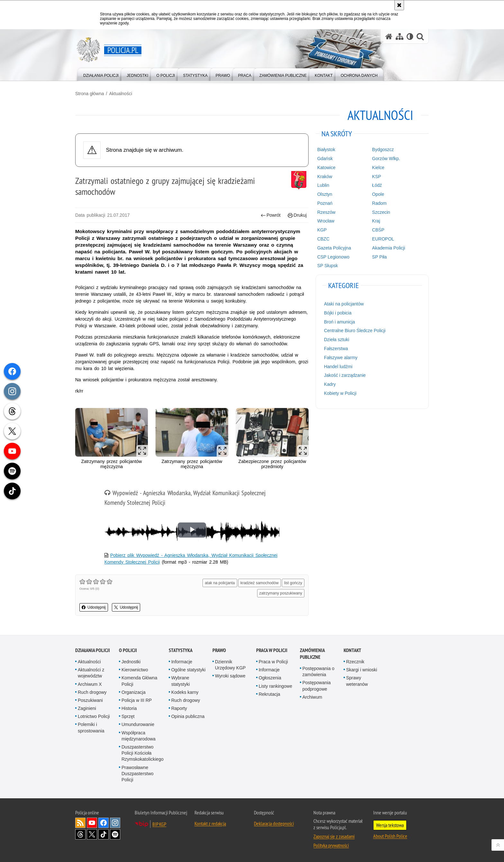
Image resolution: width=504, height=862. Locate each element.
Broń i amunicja (340, 322)
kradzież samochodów (260, 583)
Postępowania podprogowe (317, 686)
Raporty (179, 708)
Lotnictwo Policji (94, 716)
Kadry (330, 384)
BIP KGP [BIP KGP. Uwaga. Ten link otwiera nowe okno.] (159, 824)
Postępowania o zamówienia (319, 671)
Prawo (219, 650)
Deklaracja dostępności (274, 823)
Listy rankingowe (275, 686)
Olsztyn (325, 194)
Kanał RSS (80, 823)
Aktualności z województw (91, 673)
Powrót (271, 215)
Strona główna (90, 94)
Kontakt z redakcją (210, 823)
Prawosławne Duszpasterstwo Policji (138, 774)
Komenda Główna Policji (139, 681)
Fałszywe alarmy (341, 358)
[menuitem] (101, 74)
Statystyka (181, 650)
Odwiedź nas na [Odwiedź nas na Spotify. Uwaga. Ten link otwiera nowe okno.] (115, 834)
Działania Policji (93, 650)
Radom (379, 203)
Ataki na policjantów (344, 304)
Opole (378, 194)
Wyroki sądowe (230, 676)
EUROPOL (383, 239)
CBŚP (378, 230)
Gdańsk (325, 159)
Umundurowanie (138, 724)
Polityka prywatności (331, 845)
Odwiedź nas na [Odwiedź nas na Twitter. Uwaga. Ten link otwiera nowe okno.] (92, 834)
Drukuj (297, 215)
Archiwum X (90, 684)
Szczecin (381, 212)
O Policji (128, 650)
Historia (129, 708)
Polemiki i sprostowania (91, 727)
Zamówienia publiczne (312, 654)
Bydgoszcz (383, 150)
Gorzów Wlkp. (386, 159)
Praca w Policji (272, 650)
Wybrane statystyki (181, 681)
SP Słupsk (328, 266)
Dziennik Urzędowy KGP (230, 665)
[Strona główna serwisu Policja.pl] (389, 36)
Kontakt (352, 650)
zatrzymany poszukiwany (281, 593)
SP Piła (380, 257)
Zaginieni (87, 708)
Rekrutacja (270, 694)
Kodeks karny (185, 692)
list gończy (293, 583)
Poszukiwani (90, 700)
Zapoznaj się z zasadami (334, 836)
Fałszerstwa (336, 349)
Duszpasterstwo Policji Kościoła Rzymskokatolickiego (143, 753)
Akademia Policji (389, 248)
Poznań (325, 203)
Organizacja (134, 692)
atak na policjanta (220, 583)
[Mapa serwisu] (400, 36)
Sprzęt (128, 716)
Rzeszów (326, 212)
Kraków (325, 177)
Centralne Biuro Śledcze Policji (355, 331)
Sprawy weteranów (357, 681)
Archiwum (312, 697)
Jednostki (131, 662)
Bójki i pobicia (338, 313)
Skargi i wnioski (362, 670)
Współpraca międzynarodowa (139, 736)
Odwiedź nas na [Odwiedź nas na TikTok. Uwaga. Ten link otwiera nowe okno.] (104, 834)
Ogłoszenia (270, 678)
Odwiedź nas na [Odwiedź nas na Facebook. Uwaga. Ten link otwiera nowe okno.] (104, 823)
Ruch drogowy (92, 692)
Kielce (378, 168)
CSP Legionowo (333, 257)
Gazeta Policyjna (334, 248)
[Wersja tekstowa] (410, 36)
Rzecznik (355, 662)
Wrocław (326, 221)
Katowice (326, 168)
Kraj (376, 221)
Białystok (326, 150)
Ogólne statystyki (189, 670)
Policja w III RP (137, 700)
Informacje (182, 662)
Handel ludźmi (338, 367)
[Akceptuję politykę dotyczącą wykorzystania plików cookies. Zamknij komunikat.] (399, 5)
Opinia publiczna (188, 716)
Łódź (377, 185)
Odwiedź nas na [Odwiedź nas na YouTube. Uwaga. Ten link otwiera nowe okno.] (92, 823)
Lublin (323, 185)
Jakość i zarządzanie (345, 375)
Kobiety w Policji (340, 393)
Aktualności (121, 94)
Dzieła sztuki (337, 340)
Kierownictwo (135, 670)
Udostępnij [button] (94, 607)
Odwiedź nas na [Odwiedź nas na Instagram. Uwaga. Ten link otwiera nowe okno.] (115, 823)
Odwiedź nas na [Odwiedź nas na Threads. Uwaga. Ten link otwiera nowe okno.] (80, 834)
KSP (377, 177)
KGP (322, 230)
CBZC (323, 239)
